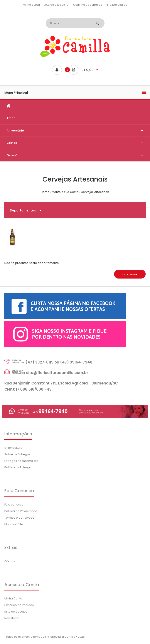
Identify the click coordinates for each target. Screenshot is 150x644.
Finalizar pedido (116, 5)
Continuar (130, 274)
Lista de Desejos (16, 612)
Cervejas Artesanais (95, 192)
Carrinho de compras (88, 5)
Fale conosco (14, 505)
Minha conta (31, 5)
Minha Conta (13, 598)
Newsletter (12, 618)
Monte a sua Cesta (65, 192)
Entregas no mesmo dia (21, 461)
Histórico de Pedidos (19, 605)
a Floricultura (13, 448)
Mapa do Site (14, 524)
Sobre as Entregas (17, 454)
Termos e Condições (19, 518)
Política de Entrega (18, 467)
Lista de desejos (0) (56, 5)
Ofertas (10, 561)
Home (45, 192)
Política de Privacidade (21, 511)
